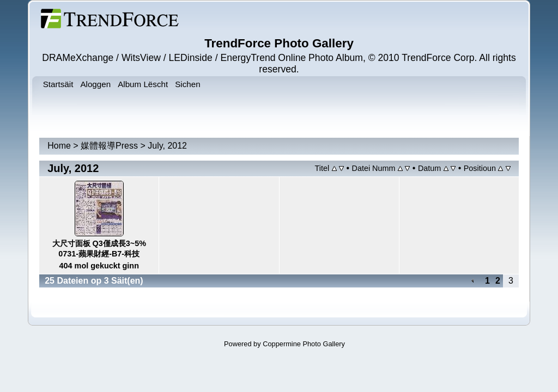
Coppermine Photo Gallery (304, 344)
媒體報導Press (109, 146)
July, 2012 (167, 146)
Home (59, 146)
